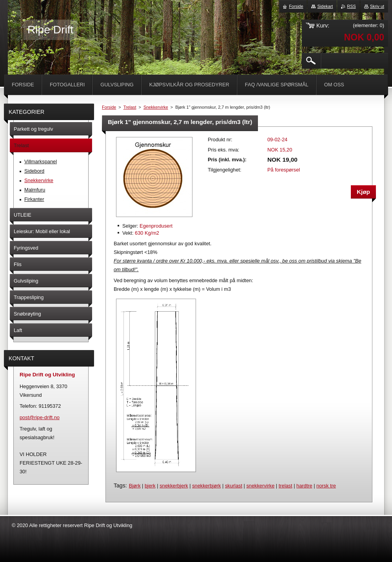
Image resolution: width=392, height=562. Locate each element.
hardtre (304, 486)
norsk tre (326, 486)
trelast (286, 486)
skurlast (234, 486)
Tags (120, 485)
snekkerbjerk (174, 486)
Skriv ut (377, 6)
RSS (351, 6)
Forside (109, 107)
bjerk (150, 486)
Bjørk (135, 486)
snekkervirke (260, 486)
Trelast (130, 107)
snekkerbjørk (206, 486)
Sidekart (325, 6)
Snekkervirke (156, 107)
